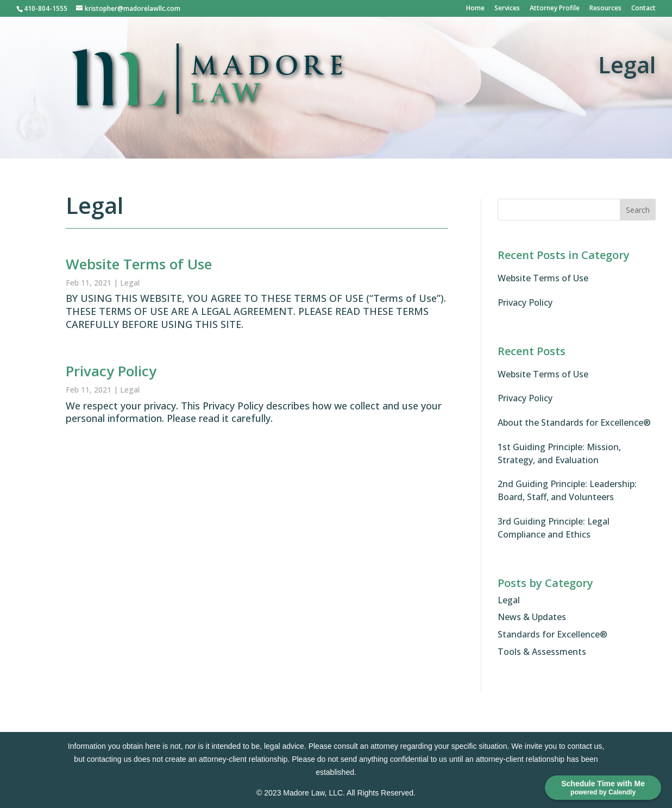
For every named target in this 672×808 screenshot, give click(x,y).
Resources (605, 9)
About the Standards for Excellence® (574, 422)
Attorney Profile (555, 9)
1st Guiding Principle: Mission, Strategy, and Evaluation (559, 453)
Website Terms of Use (139, 264)
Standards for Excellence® (552, 634)
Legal (130, 283)
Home (475, 9)
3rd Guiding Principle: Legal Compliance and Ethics (554, 528)
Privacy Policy (111, 371)
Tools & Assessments (542, 652)
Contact (643, 9)
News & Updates (532, 617)
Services (507, 9)
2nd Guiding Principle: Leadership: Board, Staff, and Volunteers (567, 490)
